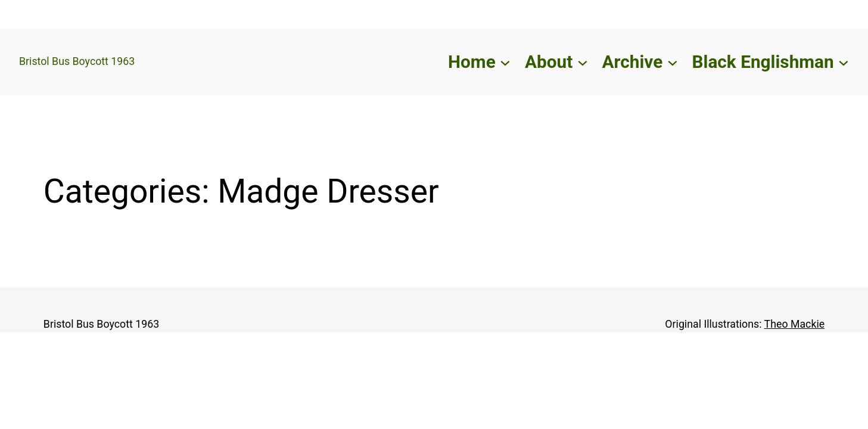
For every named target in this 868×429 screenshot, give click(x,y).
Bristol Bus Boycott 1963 (77, 61)
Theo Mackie (795, 324)
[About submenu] (583, 62)
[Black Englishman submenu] (844, 62)
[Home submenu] (505, 62)
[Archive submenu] (673, 62)
